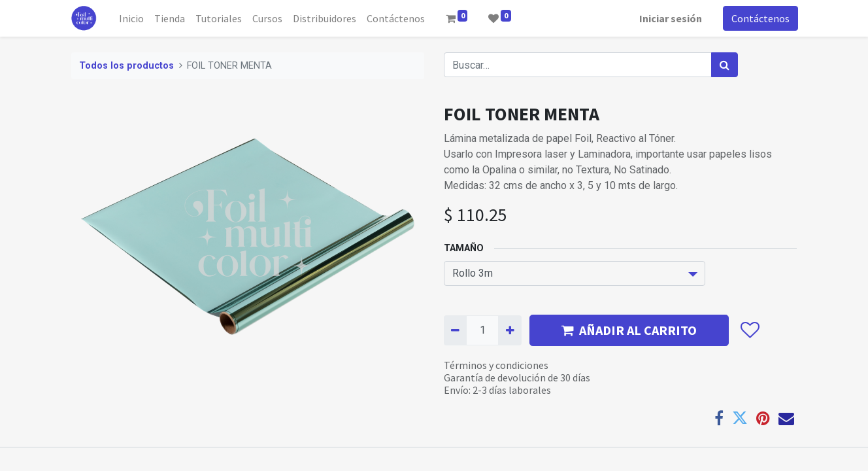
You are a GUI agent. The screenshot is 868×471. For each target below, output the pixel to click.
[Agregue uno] (509, 330)
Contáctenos (759, 18)
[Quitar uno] (455, 330)
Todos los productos (126, 66)
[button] (749, 330)
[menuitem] (133, 18)
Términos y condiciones (496, 365)
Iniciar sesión (669, 18)
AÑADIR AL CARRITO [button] (629, 330)
